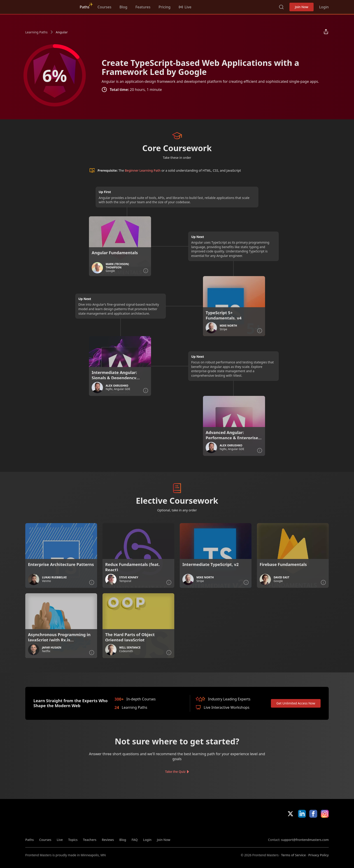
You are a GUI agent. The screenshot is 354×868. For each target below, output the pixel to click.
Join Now (302, 7)
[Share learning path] (326, 32)
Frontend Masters (48, 6)
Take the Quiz (175, 772)
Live (60, 840)
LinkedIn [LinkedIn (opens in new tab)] (302, 814)
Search (281, 7)
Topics (73, 840)
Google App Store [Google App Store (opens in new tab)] (313, 828)
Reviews (108, 840)
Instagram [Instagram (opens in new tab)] (325, 814)
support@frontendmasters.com (305, 840)
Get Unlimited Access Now (296, 703)
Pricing (164, 7)
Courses (104, 7)
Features (143, 7)
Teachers (90, 840)
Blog (123, 7)
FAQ (135, 840)
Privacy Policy (319, 855)
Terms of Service (293, 855)
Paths (85, 7)
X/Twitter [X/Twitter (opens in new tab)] (290, 814)
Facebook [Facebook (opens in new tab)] (313, 814)
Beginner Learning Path (143, 170)
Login (324, 7)
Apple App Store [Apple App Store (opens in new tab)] (281, 828)
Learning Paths (36, 32)
